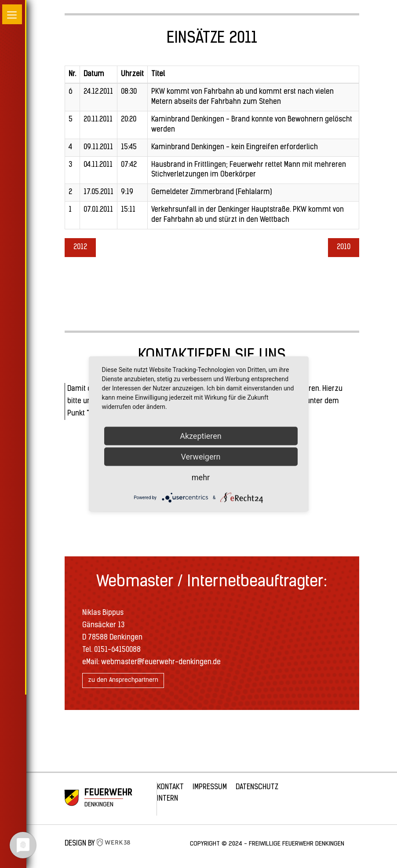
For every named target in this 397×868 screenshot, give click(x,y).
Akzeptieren (201, 436)
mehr (201, 477)
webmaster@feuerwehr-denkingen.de (161, 662)
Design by (98, 844)
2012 (80, 247)
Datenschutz (257, 787)
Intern (168, 799)
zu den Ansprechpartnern (123, 680)
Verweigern (200, 457)
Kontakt (170, 787)
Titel (158, 74)
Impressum (210, 787)
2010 (344, 247)
